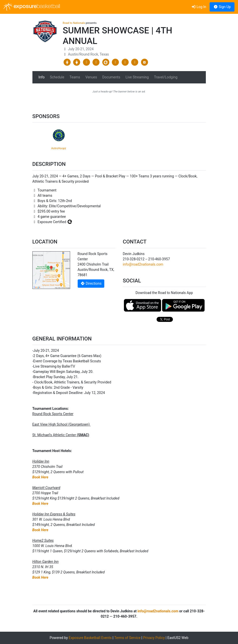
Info (41, 77)
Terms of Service (127, 638)
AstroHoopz (59, 148)
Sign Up (222, 7)
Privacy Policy (154, 638)
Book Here (40, 477)
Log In (199, 7)
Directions (91, 283)
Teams (75, 77)
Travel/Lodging (166, 77)
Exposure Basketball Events (90, 638)
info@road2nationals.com (143, 264)
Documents (111, 77)
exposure (32, 7)
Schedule (57, 77)
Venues (91, 77)
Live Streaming (137, 77)
